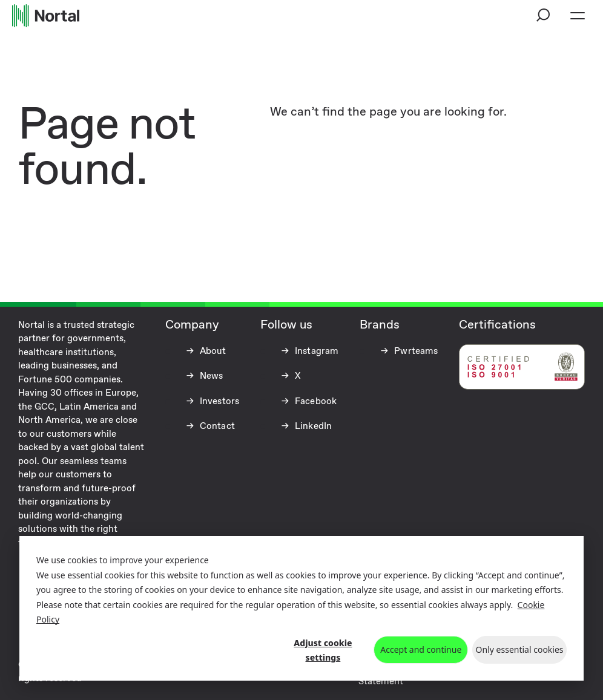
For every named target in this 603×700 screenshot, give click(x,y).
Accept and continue (421, 649)
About (212, 352)
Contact (216, 427)
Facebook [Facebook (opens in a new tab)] (315, 402)
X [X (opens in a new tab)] (297, 376)
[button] (544, 16)
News (210, 376)
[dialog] (301, 608)
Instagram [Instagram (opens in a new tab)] (316, 352)
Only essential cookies (520, 649)
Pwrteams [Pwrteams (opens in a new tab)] (415, 352)
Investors (219, 402)
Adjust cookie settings (323, 650)
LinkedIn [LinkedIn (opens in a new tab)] (312, 427)
